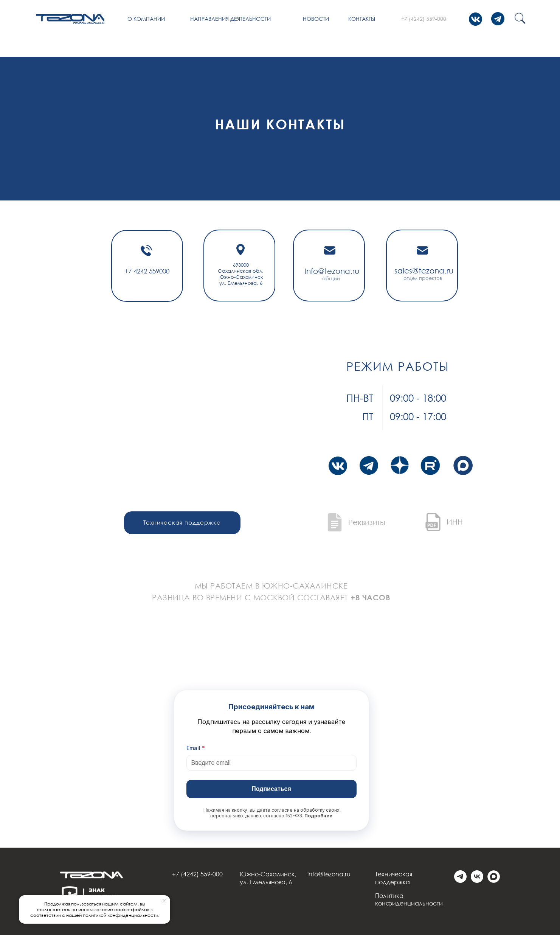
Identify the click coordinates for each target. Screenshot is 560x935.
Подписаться (271, 789)
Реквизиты (367, 522)
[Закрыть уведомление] (164, 901)
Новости (316, 19)
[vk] (477, 881)
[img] (70, 19)
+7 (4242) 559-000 (424, 19)
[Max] (494, 881)
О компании (146, 19)
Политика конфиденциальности (409, 900)
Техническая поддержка (394, 878)
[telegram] (460, 881)
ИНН (455, 522)
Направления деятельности (230, 19)
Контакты (362, 19)
